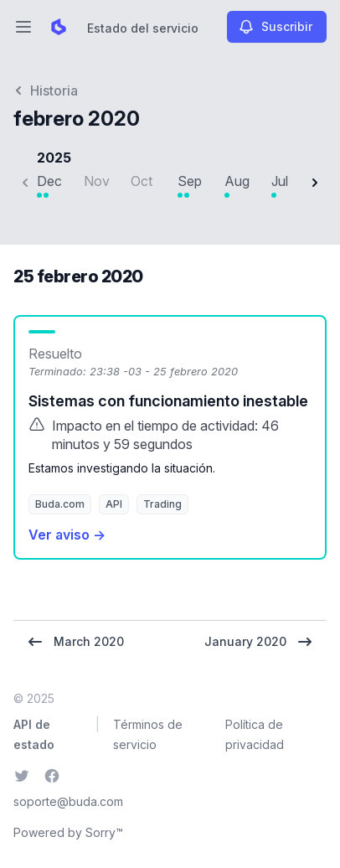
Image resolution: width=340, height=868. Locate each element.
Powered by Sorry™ (68, 832)
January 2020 (259, 642)
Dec (49, 181)
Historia (46, 90)
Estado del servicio (143, 28)
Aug (237, 181)
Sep (190, 181)
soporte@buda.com (68, 801)
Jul (280, 181)
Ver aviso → (67, 535)
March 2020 (75, 642)
